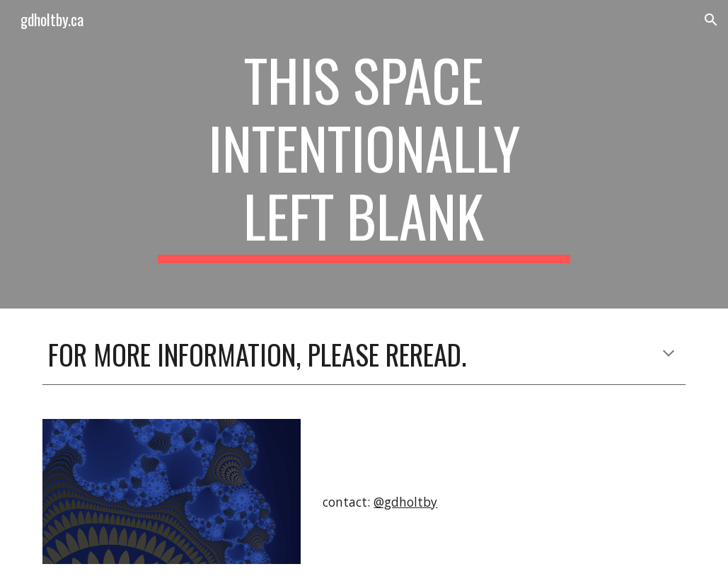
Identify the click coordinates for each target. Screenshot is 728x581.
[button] (711, 20)
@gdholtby (405, 502)
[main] (364, 154)
